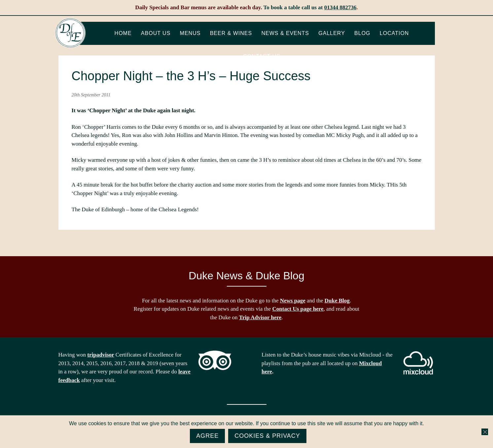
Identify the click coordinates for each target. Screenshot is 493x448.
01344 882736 (340, 7)
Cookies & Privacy (267, 436)
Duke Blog (337, 301)
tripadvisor (101, 355)
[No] (485, 432)
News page (293, 301)
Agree (207, 436)
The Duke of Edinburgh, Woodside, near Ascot (70, 33)
